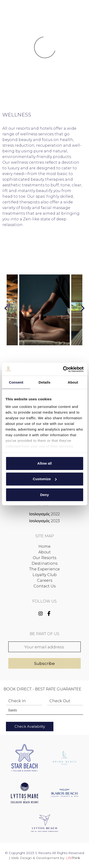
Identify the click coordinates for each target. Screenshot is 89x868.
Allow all (44, 463)
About (45, 552)
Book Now (75, 11)
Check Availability (30, 727)
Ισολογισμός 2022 (44, 514)
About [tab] (73, 382)
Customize (45, 479)
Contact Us (44, 586)
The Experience (44, 569)
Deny (44, 494)
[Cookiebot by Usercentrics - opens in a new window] (63, 369)
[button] (15, 12)
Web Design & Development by (46, 858)
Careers (45, 580)
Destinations (44, 563)
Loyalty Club (45, 575)
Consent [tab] (16, 382)
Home (44, 546)
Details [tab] (45, 382)
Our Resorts (44, 558)
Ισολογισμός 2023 (44, 521)
